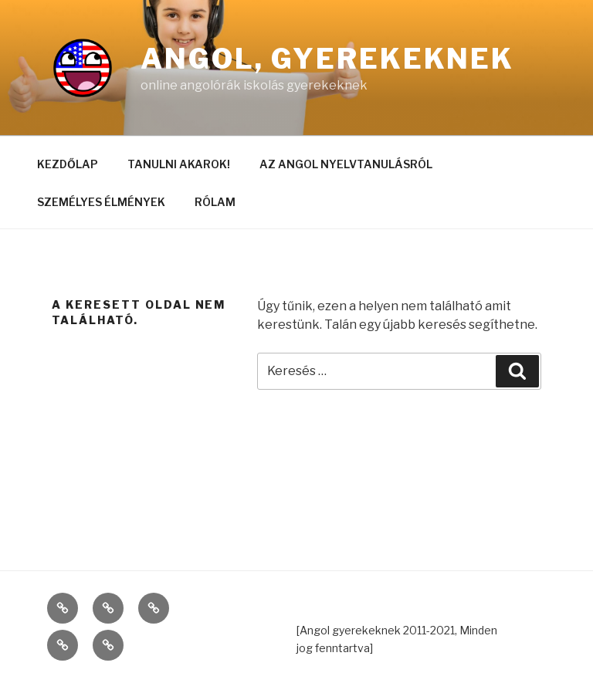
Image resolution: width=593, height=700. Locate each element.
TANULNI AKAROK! (179, 164)
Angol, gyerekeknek (327, 59)
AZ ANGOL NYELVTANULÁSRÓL (346, 164)
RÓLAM (215, 202)
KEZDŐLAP (68, 164)
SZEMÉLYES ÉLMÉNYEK (101, 202)
